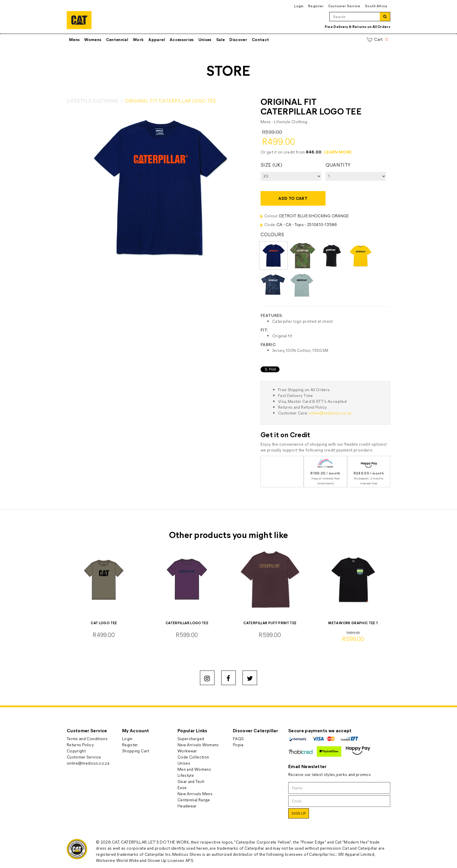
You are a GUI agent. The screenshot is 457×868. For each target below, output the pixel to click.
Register (316, 6)
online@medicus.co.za (330, 413)
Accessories (182, 39)
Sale (220, 39)
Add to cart (293, 198)
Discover (238, 39)
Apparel (157, 39)
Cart (377, 39)
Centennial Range (194, 800)
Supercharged (191, 739)
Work (138, 39)
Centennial (117, 39)
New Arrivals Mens (195, 794)
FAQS (238, 739)
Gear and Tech (191, 781)
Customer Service (344, 6)
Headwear (187, 806)
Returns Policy (80, 745)
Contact (260, 39)
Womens (93, 39)
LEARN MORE (338, 152)
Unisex (205, 39)
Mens (74, 39)
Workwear (187, 751)
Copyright (76, 751)
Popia (238, 745)
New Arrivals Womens (198, 745)
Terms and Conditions (87, 739)
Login (299, 6)
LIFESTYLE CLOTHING (93, 101)
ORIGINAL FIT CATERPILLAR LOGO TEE (171, 101)
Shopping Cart (136, 751)
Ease (182, 787)
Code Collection (193, 757)
